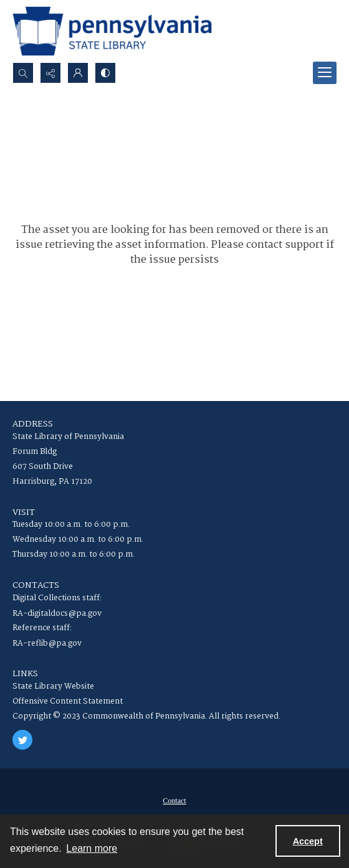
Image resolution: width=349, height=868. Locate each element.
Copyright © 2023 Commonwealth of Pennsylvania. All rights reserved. (146, 716)
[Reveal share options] (50, 73)
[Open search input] (23, 73)
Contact (174, 801)
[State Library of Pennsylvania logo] (112, 31)
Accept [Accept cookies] (308, 841)
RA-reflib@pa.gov (47, 644)
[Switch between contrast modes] (105, 73)
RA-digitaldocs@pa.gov (57, 614)
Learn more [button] (92, 848)
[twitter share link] (22, 740)
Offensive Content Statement (68, 701)
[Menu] (325, 73)
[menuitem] (174, 801)
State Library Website (53, 686)
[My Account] (78, 73)
